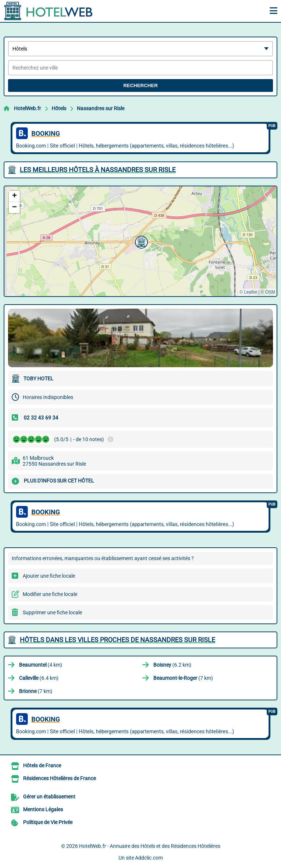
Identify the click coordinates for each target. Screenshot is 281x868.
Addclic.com (149, 858)
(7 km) (183, 678)
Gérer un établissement (49, 797)
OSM (270, 292)
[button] (140, 241)
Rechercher (140, 85)
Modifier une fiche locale (50, 594)
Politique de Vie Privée (48, 822)
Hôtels (59, 108)
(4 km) (41, 665)
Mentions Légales (43, 809)
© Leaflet (248, 292)
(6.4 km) (39, 678)
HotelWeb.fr (27, 108)
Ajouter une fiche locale (49, 576)
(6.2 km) (172, 665)
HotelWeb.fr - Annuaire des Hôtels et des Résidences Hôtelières (150, 846)
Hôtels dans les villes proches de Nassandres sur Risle (117, 640)
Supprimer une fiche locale (52, 612)
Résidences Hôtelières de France (59, 778)
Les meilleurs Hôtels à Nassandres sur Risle (98, 170)
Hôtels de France (42, 765)
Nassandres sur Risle (101, 108)
